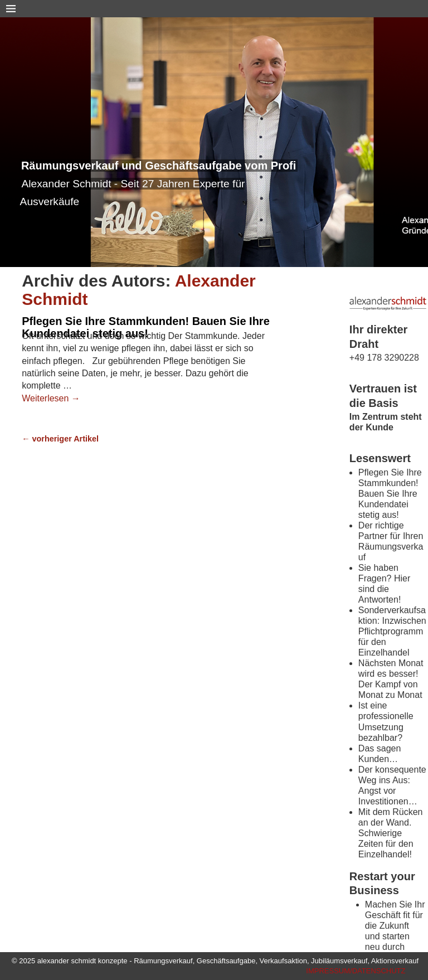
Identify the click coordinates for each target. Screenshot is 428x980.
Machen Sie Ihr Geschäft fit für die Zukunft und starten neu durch (395, 926)
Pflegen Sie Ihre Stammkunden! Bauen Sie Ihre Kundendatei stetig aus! (146, 327)
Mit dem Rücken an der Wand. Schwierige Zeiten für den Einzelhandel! (391, 833)
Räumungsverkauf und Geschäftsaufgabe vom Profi (159, 166)
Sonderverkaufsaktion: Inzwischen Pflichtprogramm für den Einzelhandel (392, 631)
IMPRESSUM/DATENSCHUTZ (356, 971)
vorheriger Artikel (60, 439)
